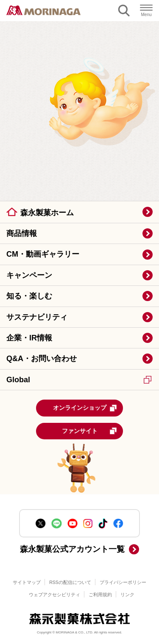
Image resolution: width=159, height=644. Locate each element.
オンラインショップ (85, 408)
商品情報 (22, 233)
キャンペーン (29, 275)
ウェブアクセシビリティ (54, 595)
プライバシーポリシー (123, 582)
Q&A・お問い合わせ (42, 359)
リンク (127, 595)
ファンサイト (90, 431)
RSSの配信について (70, 582)
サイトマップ (27, 582)
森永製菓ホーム (47, 213)
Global (79, 380)
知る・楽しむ (29, 296)
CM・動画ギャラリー (43, 254)
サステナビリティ (37, 317)
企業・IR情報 (29, 338)
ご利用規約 (100, 595)
